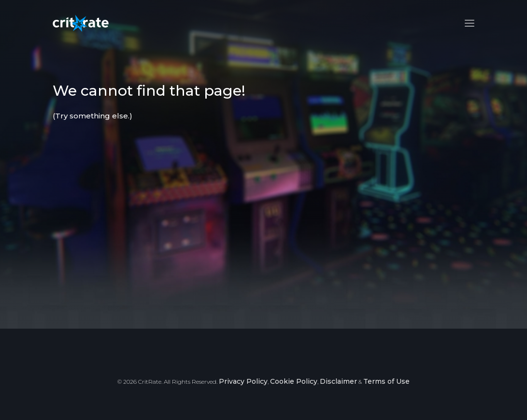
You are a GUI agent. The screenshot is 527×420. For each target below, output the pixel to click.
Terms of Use (386, 381)
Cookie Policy (294, 381)
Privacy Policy (243, 381)
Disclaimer (338, 381)
